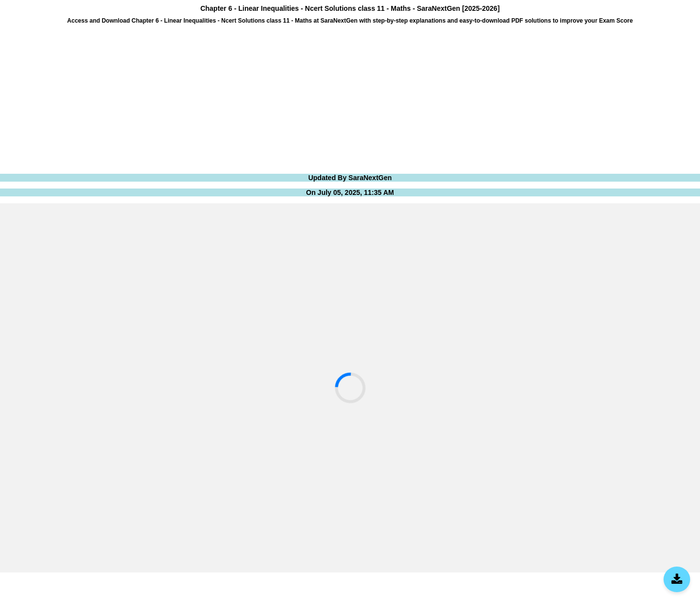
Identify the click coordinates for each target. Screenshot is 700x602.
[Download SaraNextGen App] (677, 579)
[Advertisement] (296, 98)
